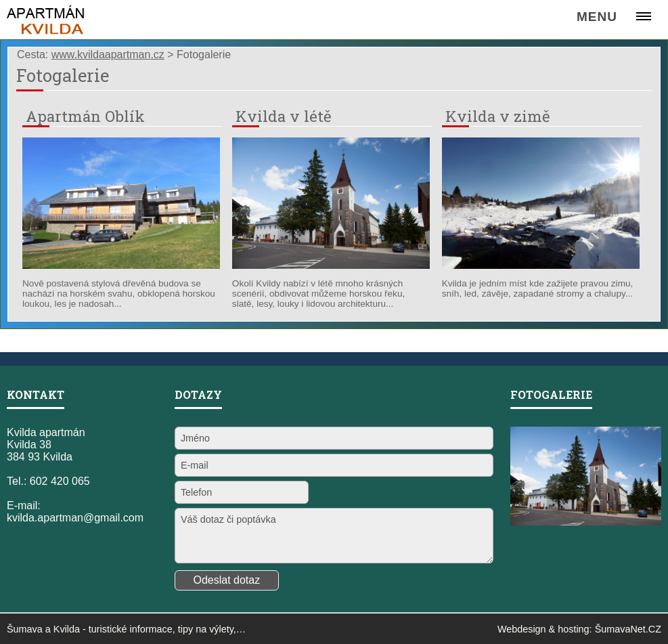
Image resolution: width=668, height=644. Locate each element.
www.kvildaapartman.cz (108, 55)
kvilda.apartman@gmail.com (75, 518)
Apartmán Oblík (85, 116)
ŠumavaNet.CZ (628, 629)
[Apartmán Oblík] (121, 265)
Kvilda (67, 629)
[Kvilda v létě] (331, 265)
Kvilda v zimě (498, 116)
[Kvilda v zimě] (541, 265)
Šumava (25, 629)
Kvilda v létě (284, 116)
